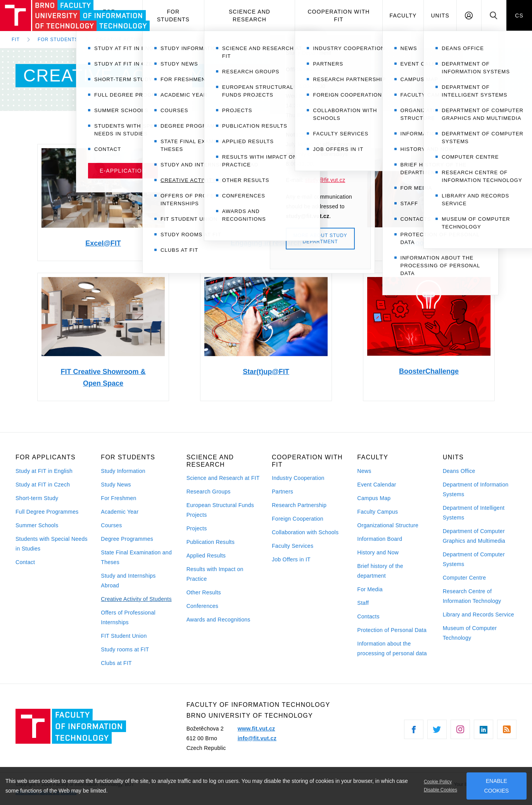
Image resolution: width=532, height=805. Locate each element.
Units (440, 16)
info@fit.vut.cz (257, 738)
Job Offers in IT (291, 559)
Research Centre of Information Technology (472, 596)
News (364, 471)
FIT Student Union (124, 636)
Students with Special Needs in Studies (52, 544)
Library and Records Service (478, 615)
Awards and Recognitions (218, 620)
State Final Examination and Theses (136, 557)
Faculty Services (293, 546)
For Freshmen (118, 498)
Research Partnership (299, 505)
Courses (111, 525)
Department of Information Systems (476, 489)
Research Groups (209, 492)
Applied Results (206, 556)
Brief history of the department (380, 571)
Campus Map (374, 498)
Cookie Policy (438, 782)
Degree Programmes (127, 539)
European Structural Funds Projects (220, 510)
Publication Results (211, 542)
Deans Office (459, 471)
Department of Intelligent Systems (474, 513)
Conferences (202, 606)
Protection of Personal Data (392, 630)
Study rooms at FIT (125, 649)
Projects (197, 528)
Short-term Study (37, 498)
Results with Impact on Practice (215, 574)
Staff (363, 603)
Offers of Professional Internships (128, 617)
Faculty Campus (377, 512)
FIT (16, 40)
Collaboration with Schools (305, 532)
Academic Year (120, 512)
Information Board (380, 539)
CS (519, 16)
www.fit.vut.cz (256, 729)
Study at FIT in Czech (43, 485)
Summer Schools (37, 525)
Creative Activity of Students (136, 599)
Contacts (368, 616)
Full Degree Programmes (47, 512)
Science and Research (250, 16)
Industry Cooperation (298, 478)
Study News (116, 485)
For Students (173, 16)
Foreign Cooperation (298, 519)
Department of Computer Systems (474, 559)
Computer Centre (465, 578)
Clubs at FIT (116, 663)
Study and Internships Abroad (128, 581)
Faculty (403, 16)
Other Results (204, 592)
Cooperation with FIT (339, 16)
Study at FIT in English (44, 471)
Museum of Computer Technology (470, 633)
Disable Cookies (440, 790)
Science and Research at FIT (223, 478)
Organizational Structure (388, 525)
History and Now (378, 552)
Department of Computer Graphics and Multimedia (474, 536)
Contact (25, 562)
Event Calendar (377, 485)
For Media (370, 589)
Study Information (123, 471)
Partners (282, 492)
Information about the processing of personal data (392, 648)
